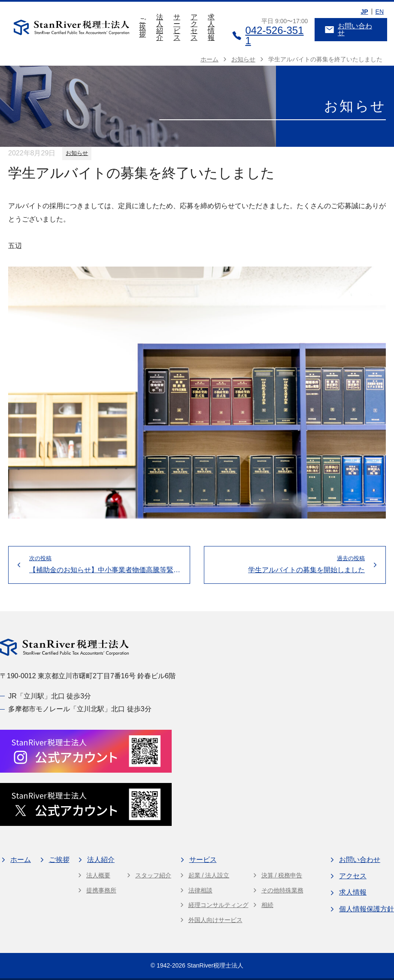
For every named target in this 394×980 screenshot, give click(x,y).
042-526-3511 (268, 36)
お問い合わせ (348, 29)
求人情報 (211, 27)
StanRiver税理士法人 (215, 965)
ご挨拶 (142, 27)
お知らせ (77, 153)
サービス (177, 27)
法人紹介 (160, 27)
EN (380, 12)
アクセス (194, 27)
